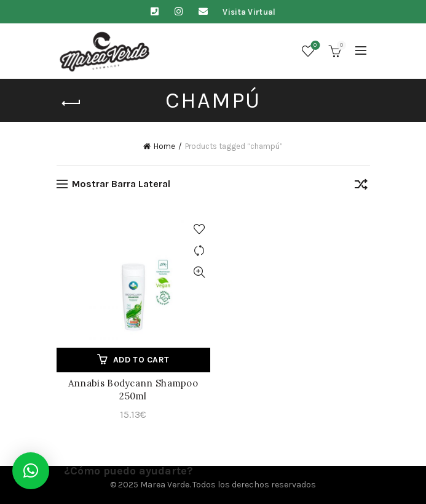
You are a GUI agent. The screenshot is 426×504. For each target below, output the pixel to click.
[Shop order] (361, 186)
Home (164, 146)
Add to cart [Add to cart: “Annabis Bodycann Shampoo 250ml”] (141, 360)
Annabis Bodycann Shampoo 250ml (133, 390)
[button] (31, 471)
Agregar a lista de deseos (199, 229)
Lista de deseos (314, 46)
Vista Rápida (199, 272)
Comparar (199, 251)
